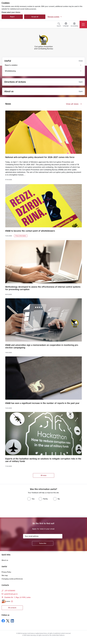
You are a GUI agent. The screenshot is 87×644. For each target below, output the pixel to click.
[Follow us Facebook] (3, 621)
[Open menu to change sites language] (66, 25)
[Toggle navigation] (83, 24)
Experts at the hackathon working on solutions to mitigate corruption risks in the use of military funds (43, 460)
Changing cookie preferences (12, 579)
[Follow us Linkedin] (12, 621)
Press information (21, 236)
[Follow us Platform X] (8, 621)
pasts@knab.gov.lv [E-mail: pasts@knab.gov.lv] (11, 594)
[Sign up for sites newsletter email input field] (43, 536)
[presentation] (18, 509)
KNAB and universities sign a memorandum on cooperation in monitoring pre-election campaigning (42, 346)
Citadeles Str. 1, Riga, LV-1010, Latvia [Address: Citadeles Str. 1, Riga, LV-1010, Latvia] (17, 597)
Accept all (35, 17)
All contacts (12, 608)
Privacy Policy (6, 572)
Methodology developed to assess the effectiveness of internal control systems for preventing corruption (43, 288)
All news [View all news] (44, 475)
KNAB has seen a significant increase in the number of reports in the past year (42, 403)
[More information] (12, 601)
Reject (12, 17)
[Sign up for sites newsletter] (43, 543)
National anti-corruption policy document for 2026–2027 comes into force (40, 157)
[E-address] (6, 601)
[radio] (31, 499)
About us (9, 91)
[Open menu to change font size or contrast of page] (74, 25)
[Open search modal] (59, 25)
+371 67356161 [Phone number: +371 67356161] (10, 591)
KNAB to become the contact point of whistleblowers (30, 231)
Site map (5, 575)
